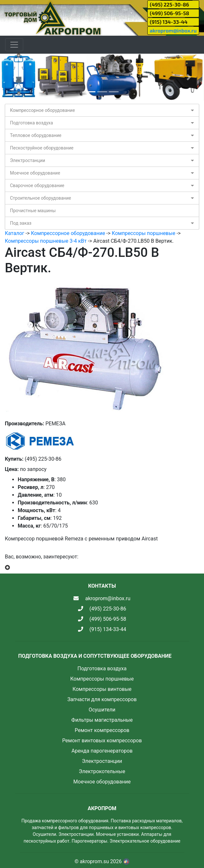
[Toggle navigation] (14, 45)
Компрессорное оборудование (42, 110)
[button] (15, 77)
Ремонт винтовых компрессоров (102, 741)
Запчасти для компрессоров (102, 699)
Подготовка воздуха (31, 123)
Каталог (15, 233)
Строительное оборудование (40, 198)
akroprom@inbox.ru (173, 30)
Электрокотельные (102, 771)
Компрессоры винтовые (102, 689)
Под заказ (21, 223)
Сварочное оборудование (37, 185)
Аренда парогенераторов (102, 751)
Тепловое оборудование (36, 135)
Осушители (102, 710)
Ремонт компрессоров (102, 730)
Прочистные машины (33, 211)
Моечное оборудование (35, 173)
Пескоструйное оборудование (42, 148)
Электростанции (28, 160)
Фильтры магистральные (102, 720)
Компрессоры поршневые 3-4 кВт (46, 241)
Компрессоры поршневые (144, 233)
